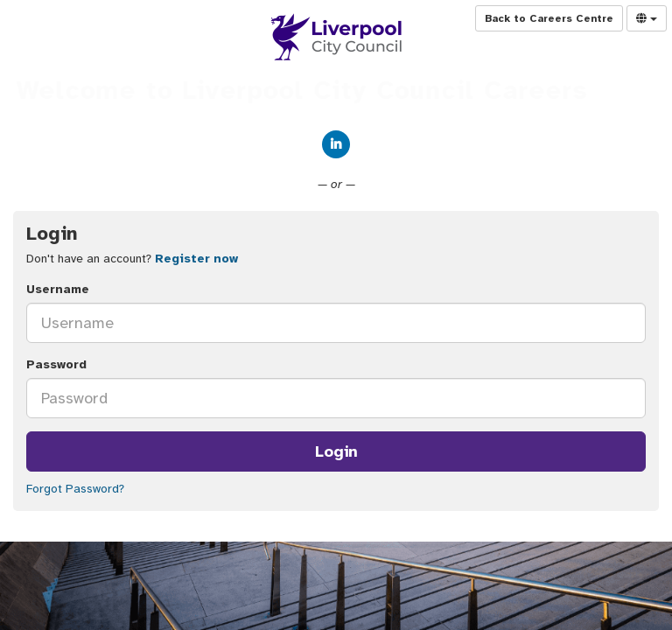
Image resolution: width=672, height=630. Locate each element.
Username (58, 289)
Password (56, 364)
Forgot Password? (75, 489)
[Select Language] (647, 18)
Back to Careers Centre (549, 18)
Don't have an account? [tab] (132, 259)
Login (336, 451)
